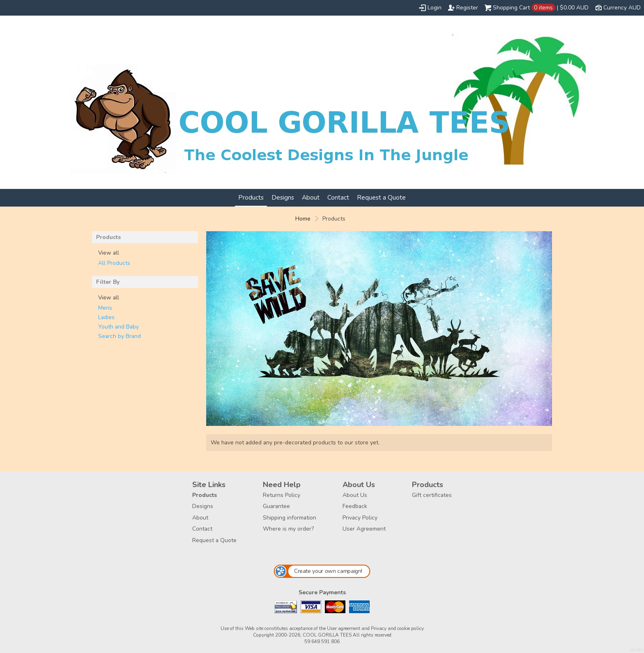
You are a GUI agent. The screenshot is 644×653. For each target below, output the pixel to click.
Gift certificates (432, 495)
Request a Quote (381, 197)
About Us (355, 495)
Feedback (355, 506)
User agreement (344, 628)
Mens (105, 308)
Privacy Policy (360, 518)
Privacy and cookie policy (397, 628)
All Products (114, 263)
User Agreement (364, 529)
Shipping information (290, 518)
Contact (338, 197)
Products (251, 197)
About (311, 197)
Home (303, 219)
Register (467, 8)
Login (435, 8)
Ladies (106, 317)
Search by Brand (120, 336)
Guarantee (276, 506)
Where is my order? (288, 529)
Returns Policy (282, 495)
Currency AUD (622, 8)
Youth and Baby (118, 327)
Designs (283, 197)
